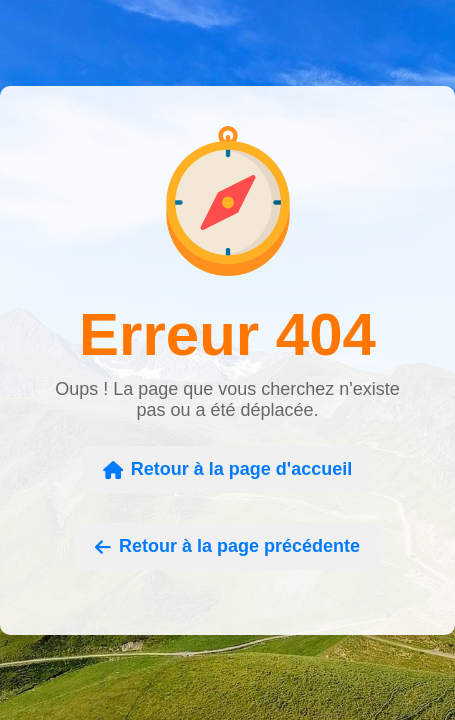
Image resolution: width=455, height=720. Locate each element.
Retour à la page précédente (227, 546)
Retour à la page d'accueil (227, 469)
